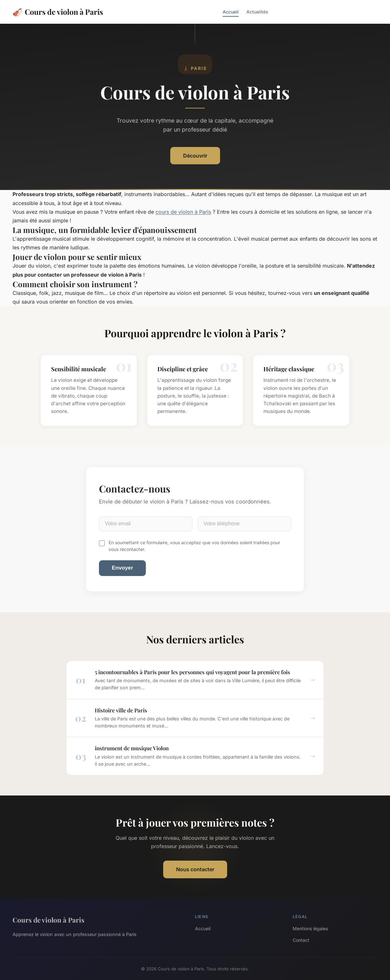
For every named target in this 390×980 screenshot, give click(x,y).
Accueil (231, 12)
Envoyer (122, 568)
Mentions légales (310, 928)
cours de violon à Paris (183, 212)
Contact (301, 940)
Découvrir (195, 156)
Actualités (257, 12)
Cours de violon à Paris (58, 12)
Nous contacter (195, 869)
